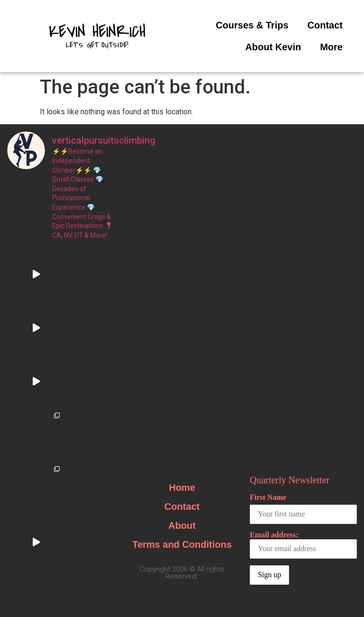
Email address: (303, 384)
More (331, 47)
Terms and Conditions (182, 384)
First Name (268, 336)
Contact (325, 25)
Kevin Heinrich (97, 32)
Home (182, 327)
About (182, 365)
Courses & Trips (252, 25)
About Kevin (273, 47)
